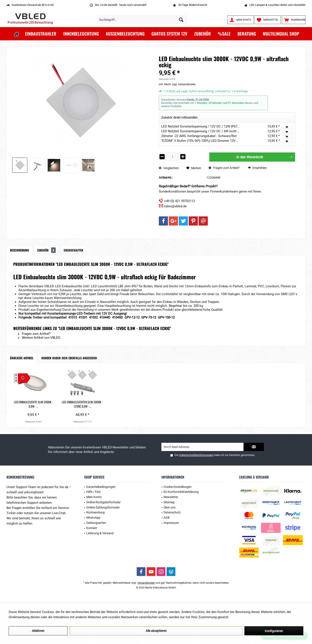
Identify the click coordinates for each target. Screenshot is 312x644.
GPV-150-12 (166, 317)
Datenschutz (172, 512)
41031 (83, 317)
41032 (94, 317)
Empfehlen (257, 168)
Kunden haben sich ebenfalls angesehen (69, 358)
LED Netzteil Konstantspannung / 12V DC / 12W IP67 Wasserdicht (209, 126)
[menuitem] (294, 20)
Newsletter (171, 497)
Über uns (170, 507)
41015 (73, 317)
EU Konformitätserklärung (181, 492)
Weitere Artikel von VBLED (39, 338)
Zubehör (46, 250)
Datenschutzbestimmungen (196, 455)
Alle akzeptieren (156, 631)
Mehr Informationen (244, 617)
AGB (167, 518)
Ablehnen (38, 631)
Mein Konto (94, 497)
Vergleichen (169, 168)
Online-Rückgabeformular (103, 502)
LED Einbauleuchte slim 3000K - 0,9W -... (38, 402)
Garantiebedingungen (101, 487)
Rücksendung (95, 512)
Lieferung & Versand (100, 533)
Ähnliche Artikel (22, 358)
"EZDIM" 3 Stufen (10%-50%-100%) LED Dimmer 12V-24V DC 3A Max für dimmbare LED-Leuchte (230, 141)
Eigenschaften (73, 250)
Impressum (171, 523)
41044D (105, 317)
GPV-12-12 (132, 317)
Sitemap (169, 502)
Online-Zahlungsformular (103, 507)
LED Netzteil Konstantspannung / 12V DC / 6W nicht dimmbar (206, 131)
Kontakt (92, 528)
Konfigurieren (274, 631)
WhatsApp (93, 518)
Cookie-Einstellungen (178, 487)
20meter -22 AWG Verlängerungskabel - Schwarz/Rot (199, 136)
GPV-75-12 (149, 317)
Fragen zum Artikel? (224, 168)
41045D (118, 317)
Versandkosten (146, 583)
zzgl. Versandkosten (184, 84)
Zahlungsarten (96, 523)
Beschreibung (19, 250)
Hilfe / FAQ (93, 492)
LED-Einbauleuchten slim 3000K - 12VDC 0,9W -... (97, 404)
